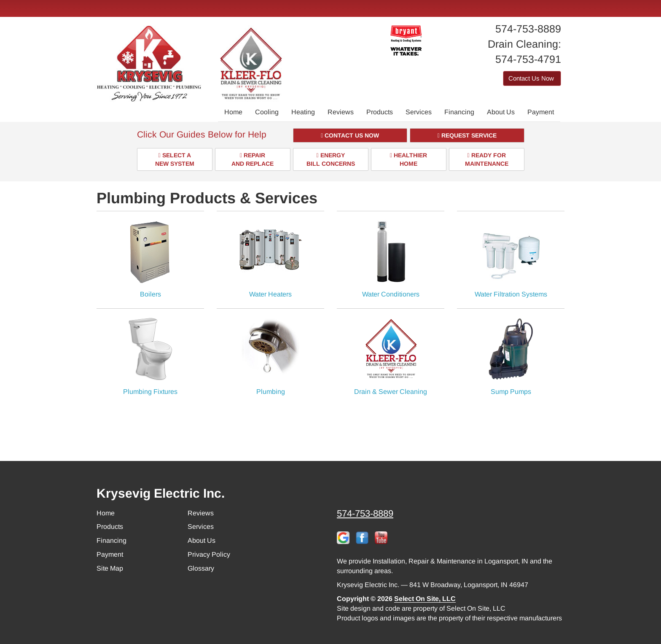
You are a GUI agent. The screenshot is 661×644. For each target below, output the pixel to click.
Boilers (150, 259)
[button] (350, 135)
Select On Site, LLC (425, 599)
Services (419, 112)
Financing (459, 112)
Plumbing (270, 356)
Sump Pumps (511, 356)
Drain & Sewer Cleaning (391, 356)
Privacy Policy (209, 554)
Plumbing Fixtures (150, 356)
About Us (501, 112)
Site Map (110, 568)
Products (380, 112)
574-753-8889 (365, 513)
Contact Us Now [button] (532, 78)
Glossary (201, 568)
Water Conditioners (391, 259)
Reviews (341, 112)
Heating (303, 112)
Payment (541, 112)
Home (233, 112)
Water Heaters (270, 259)
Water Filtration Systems (511, 259)
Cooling (267, 112)
